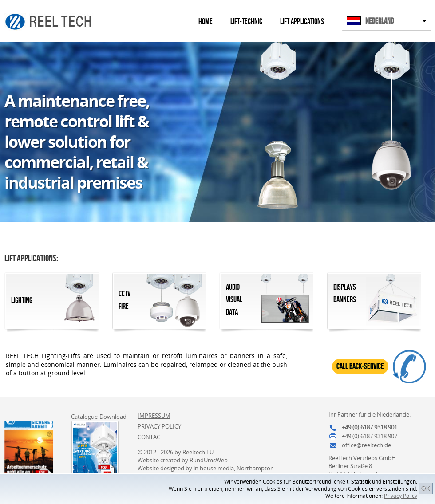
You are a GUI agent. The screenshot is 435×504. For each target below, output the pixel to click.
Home (206, 22)
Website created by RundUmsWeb (183, 460)
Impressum (154, 416)
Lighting (22, 301)
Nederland (380, 21)
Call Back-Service (360, 366)
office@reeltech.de (366, 445)
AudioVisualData (234, 300)
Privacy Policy (401, 496)
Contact (150, 437)
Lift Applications (302, 22)
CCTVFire (125, 300)
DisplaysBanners (345, 293)
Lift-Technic (246, 22)
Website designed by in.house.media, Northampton (206, 468)
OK (426, 488)
